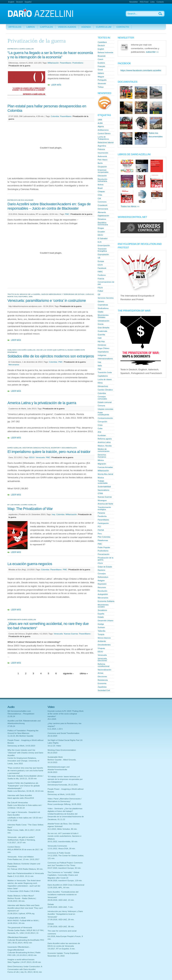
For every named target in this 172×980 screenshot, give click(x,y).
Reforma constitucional (104, 665)
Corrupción (102, 422)
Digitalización (103, 216)
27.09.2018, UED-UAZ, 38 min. (61, 927)
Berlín (100, 163)
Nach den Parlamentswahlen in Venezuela (26, 873)
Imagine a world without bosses (21, 960)
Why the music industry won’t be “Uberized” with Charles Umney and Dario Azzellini (25, 753)
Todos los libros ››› (130, 206)
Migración (102, 464)
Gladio (100, 312)
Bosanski (102, 56)
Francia (101, 279)
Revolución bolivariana (102, 180)
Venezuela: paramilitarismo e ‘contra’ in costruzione (47, 301)
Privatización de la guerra (19, 66)
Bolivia (101, 185)
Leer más (56, 85)
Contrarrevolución (105, 418)
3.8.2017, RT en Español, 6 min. (61, 949)
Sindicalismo (103, 308)
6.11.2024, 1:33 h (55, 729)
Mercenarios (14, 365)
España (101, 614)
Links (152, 2)
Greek (100, 70)
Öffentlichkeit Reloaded (17, 937)
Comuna (101, 406)
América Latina (104, 442)
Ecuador (101, 232)
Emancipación (104, 245)
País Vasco (103, 160)
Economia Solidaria (106, 601)
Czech (100, 59)
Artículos (15, 27)
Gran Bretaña (103, 328)
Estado (101, 617)
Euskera (101, 63)
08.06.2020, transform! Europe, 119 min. (65, 881)
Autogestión (103, 594)
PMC (67, 214)
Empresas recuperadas (103, 171)
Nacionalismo (103, 490)
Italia (100, 366)
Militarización (53, 63)
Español (28, 2)
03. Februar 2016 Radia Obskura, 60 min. (25, 869)
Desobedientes (104, 645)
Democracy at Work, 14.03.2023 (21, 746)
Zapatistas (102, 687)
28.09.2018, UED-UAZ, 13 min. (61, 900)
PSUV (100, 563)
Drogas (101, 228)
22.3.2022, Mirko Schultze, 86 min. (62, 829)
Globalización (103, 321)
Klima (100, 383)
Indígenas (102, 355)
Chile (100, 195)
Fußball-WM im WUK (17, 918)
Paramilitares (66, 63)
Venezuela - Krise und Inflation (21, 857)
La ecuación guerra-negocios (30, 564)
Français (101, 66)
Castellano (102, 42)
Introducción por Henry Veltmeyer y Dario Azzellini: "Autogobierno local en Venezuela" (65, 914)
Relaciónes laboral (106, 142)
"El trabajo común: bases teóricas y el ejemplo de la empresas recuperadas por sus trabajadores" (65, 779)
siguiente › (68, 673)
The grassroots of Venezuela (20, 928)
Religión (101, 581)
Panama (101, 513)
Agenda (86, 27)
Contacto (160, 2)
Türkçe (101, 87)
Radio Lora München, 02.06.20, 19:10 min (26, 791)
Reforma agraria (105, 439)
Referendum (103, 577)
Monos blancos (104, 638)
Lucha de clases (105, 379)
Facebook (102, 268)
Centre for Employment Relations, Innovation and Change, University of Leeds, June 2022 (23, 761)
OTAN (100, 493)
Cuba (100, 428)
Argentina (102, 146)
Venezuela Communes (57, 846)
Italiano (101, 73)
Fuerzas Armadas (105, 467)
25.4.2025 (52, 719)
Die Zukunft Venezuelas (18, 803)
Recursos (102, 587)
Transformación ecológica (104, 508)
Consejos (102, 574)
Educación (102, 176)
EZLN (100, 265)
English (11, 2)
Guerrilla (101, 335)
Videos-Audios (67, 27)
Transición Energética (102, 250)
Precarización (104, 554)
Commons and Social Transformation (63, 733)
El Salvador (103, 238)
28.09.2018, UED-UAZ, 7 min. (60, 907)
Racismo (101, 570)
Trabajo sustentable (103, 482)
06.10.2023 (52, 753)
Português (102, 80)
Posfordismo (78, 63)
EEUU (32, 457)
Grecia (101, 324)
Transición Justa (105, 372)
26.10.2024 (52, 736)
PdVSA (101, 530)
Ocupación (102, 167)
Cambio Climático (105, 390)
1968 (100, 120)
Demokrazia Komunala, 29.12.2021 (63, 785)
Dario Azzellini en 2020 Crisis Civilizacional (66, 885)
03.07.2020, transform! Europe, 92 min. (64, 868)
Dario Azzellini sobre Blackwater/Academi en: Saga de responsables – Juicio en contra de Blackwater (49, 206)
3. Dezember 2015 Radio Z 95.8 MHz (23, 891)
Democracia (103, 209)
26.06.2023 (52, 772)
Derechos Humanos (102, 456)
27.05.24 (11, 726)
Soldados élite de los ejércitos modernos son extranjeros (51, 356)
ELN (100, 242)
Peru (100, 534)
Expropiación (103, 254)
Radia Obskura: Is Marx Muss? (21, 896)
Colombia (55, 116)
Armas (100, 673)
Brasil (100, 188)
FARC (100, 272)
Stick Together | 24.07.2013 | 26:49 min (24, 962)
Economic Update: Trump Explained (63, 953)
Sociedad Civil (104, 690)
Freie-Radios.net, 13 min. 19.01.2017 (23, 859)
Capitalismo (103, 376)
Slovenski (102, 83)
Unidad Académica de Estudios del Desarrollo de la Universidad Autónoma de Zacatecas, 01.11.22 (66, 817)
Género (101, 301)
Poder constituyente (103, 414)
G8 (99, 294)
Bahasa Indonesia (105, 52)
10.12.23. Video (54, 746)
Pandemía (102, 516)
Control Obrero (104, 133)
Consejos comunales (102, 398)
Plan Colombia (104, 537)
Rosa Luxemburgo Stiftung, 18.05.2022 (64, 804)
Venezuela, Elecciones (102, 660)
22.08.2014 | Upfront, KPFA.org (21, 914)
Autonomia (102, 156)
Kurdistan (102, 435)
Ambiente (102, 641)
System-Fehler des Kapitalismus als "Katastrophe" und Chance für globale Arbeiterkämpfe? (24, 786)
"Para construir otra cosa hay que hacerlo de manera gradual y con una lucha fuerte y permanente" (25, 771)
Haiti (100, 338)
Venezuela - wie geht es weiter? (21, 837)
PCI (99, 527)
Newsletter (134, 2)
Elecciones (102, 677)
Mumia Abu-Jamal (105, 474)
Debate (51, 904)
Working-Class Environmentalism (62, 750)
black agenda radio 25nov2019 (21, 798)
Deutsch (20, 2)
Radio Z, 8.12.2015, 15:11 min (20, 876)
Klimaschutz (103, 386)
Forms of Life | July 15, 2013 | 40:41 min (25, 972)
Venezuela (40, 457)
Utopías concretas (105, 409)
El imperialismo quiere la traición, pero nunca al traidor (49, 452)
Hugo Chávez (104, 348)
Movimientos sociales (103, 606)
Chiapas (101, 191)
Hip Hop (101, 341)
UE (99, 258)
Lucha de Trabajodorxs (103, 138)
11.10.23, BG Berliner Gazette (20, 736)
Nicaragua (102, 500)
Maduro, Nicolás (105, 446)
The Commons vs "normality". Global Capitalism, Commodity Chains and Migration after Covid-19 (63, 875)
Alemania (102, 212)
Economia (102, 683)
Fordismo (102, 275)
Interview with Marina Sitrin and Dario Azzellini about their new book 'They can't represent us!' (25, 908)
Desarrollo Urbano (106, 621)
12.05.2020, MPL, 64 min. (59, 888)
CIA (99, 198)
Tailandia (102, 631)
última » (84, 673)
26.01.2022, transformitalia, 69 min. (63, 842)
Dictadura (102, 219)
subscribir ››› (152, 52)
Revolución (102, 591)
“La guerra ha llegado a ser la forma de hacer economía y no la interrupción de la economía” (50, 55)
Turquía (101, 634)
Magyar (101, 77)
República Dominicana (103, 224)
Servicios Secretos (106, 298)
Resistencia (103, 680)
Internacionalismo (105, 359)
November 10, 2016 (56, 956)
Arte (99, 432)
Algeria (101, 126)
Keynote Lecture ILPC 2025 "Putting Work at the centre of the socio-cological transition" (66, 714)
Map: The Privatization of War (30, 509)
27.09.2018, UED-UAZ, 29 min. (61, 920)
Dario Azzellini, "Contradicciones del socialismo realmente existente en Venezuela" (63, 895)
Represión (102, 584)
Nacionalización (104, 670)
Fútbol (100, 291)
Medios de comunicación (104, 450)
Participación (103, 523)
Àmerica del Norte (105, 504)
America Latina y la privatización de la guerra (42, 403)
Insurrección (103, 153)
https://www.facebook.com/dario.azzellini (141, 70)
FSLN (100, 288)
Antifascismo (103, 130)
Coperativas (103, 305)
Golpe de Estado (105, 567)
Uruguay (101, 648)
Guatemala (102, 331)
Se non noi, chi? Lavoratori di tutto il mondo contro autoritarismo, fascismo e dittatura (64, 836)
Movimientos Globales (103, 316)
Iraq (53, 514)
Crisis (100, 425)
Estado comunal (105, 402)
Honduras (102, 345)
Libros (31, 27)
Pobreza (101, 149)
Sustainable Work (55, 757)
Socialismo (102, 610)
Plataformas (103, 540)
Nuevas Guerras (71, 634)
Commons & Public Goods (59, 853)
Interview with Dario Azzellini (20, 795)
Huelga (101, 624)
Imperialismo (103, 352)
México (101, 460)
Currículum (104, 27)
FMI (99, 369)
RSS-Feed (144, 2)
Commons (102, 202)
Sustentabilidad (104, 487)
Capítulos (46, 27)
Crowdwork (103, 205)
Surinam (101, 627)
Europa (101, 261)
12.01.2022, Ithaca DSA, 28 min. (62, 849)
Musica (101, 478)
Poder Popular (104, 547)
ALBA (100, 123)
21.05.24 (11, 716)
